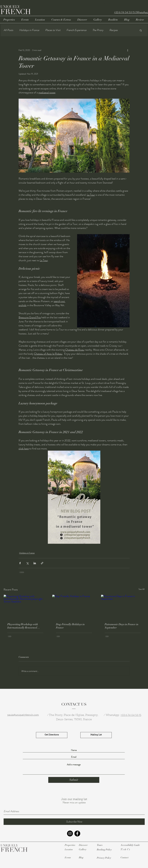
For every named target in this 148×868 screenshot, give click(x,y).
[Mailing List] (96, 735)
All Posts (8, 30)
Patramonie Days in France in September (122, 626)
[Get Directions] (52, 735)
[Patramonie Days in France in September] (123, 607)
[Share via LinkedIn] (35, 563)
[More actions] (128, 50)
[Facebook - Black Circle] (77, 833)
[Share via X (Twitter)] (27, 563)
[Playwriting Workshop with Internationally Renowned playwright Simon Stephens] (25, 607)
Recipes (114, 30)
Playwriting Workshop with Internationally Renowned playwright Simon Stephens (23, 626)
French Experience (76, 30)
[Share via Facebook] (20, 563)
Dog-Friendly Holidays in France (70, 626)
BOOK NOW (111, 4)
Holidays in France (29, 30)
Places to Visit (53, 30)
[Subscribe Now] (74, 822)
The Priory (98, 30)
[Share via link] (42, 563)
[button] (141, 30)
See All (142, 589)
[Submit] (74, 780)
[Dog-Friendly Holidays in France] (74, 607)
